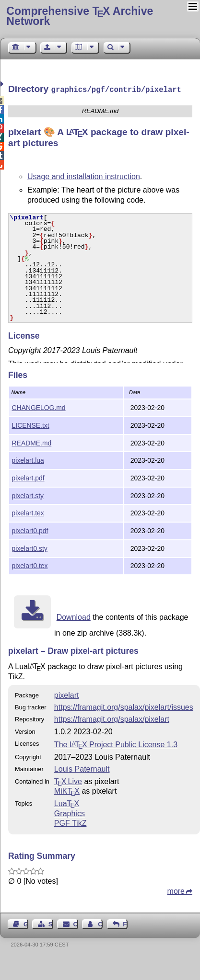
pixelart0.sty (30, 547)
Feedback (125, 923)
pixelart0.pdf (30, 530)
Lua (67, 803)
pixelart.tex (28, 512)
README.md (32, 442)
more (176, 890)
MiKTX (67, 790)
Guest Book (26, 923)
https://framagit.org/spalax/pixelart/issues (124, 706)
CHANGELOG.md (39, 407)
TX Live (68, 781)
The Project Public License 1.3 (116, 744)
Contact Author (100, 923)
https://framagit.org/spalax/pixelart (112, 718)
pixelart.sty (28, 495)
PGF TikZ (71, 822)
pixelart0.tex (30, 565)
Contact (76, 923)
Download (74, 616)
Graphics (70, 813)
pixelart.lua (28, 459)
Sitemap (51, 923)
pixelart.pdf (28, 477)
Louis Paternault (82, 768)
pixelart (67, 694)
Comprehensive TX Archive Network (80, 16)
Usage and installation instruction (84, 176)
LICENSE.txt (31, 424)
